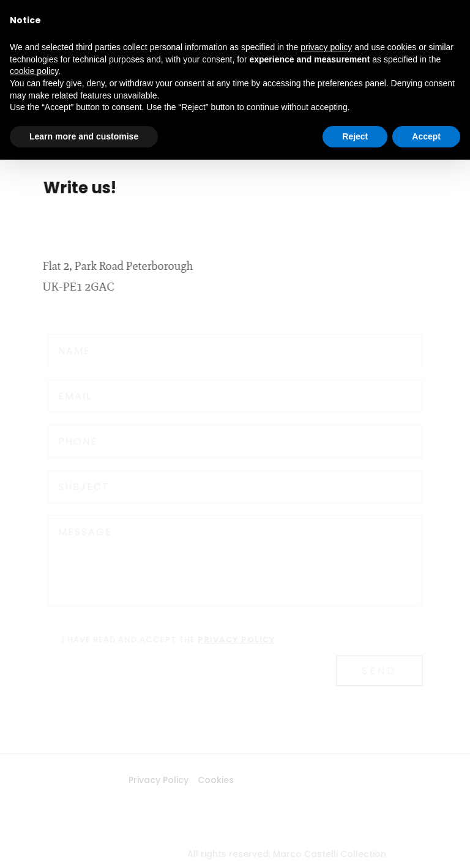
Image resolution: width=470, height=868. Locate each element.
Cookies (197, 780)
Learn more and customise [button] (84, 136)
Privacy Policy (140, 780)
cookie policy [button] (34, 71)
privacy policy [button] (326, 47)
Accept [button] (426, 136)
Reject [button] (355, 136)
